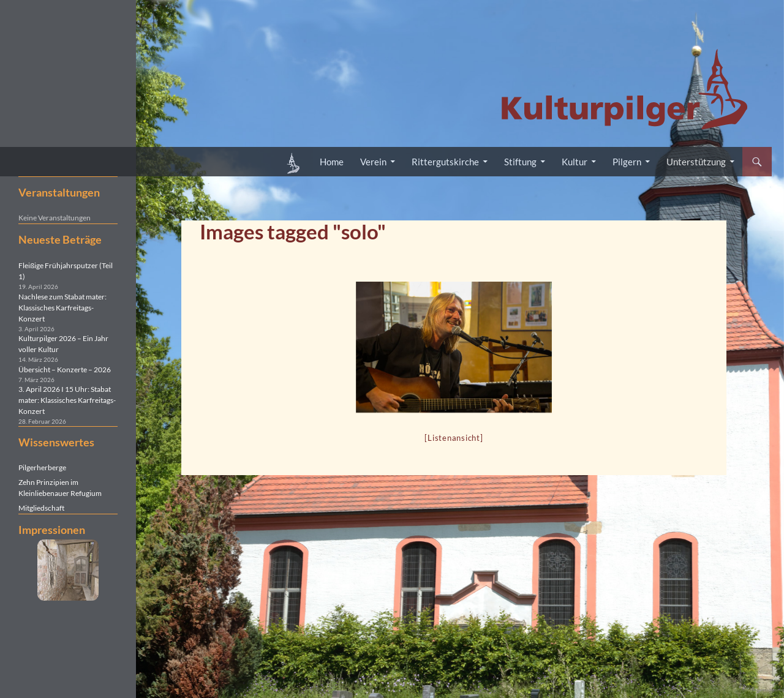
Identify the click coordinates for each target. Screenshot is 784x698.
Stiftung (520, 162)
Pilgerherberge (42, 467)
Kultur (575, 162)
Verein (373, 162)
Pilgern (627, 162)
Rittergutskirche (445, 162)
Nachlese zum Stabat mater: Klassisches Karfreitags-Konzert (62, 308)
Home (332, 162)
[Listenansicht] (454, 438)
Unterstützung (696, 162)
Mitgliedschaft (41, 508)
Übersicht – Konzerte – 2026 (65, 370)
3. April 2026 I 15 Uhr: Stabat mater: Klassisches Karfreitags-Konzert (67, 400)
